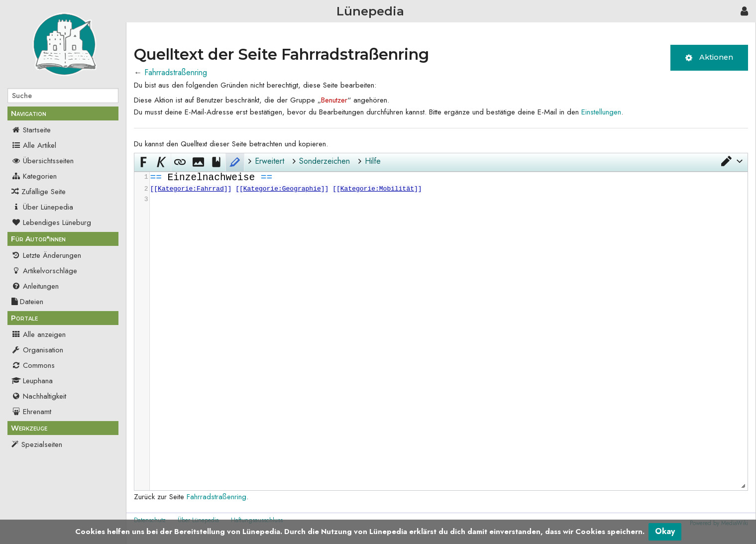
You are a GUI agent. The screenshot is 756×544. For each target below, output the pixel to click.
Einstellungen (601, 112)
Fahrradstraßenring (176, 72)
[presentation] (448, 188)
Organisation (37, 350)
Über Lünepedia (42, 207)
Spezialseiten (42, 444)
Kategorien (34, 176)
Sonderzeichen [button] (324, 161)
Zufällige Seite (44, 192)
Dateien (27, 302)
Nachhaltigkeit (39, 396)
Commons (33, 365)
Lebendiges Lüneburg (51, 222)
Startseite (31, 130)
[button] (731, 161)
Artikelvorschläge (44, 271)
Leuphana (32, 381)
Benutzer (334, 100)
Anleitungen (35, 286)
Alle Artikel (34, 145)
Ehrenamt (31, 412)
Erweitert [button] (270, 161)
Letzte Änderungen (46, 255)
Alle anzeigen (39, 334)
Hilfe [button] (373, 161)
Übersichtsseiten (43, 161)
